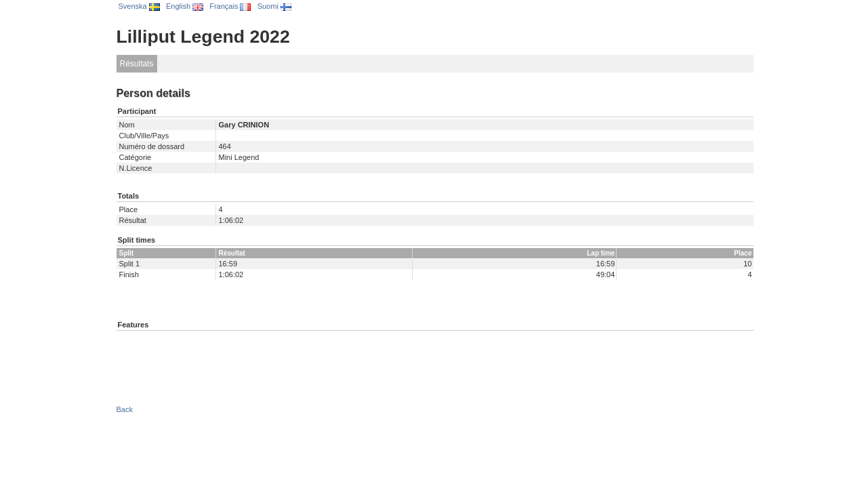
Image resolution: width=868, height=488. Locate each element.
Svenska (139, 6)
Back (125, 409)
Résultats (137, 64)
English (185, 6)
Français (230, 6)
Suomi (274, 6)
